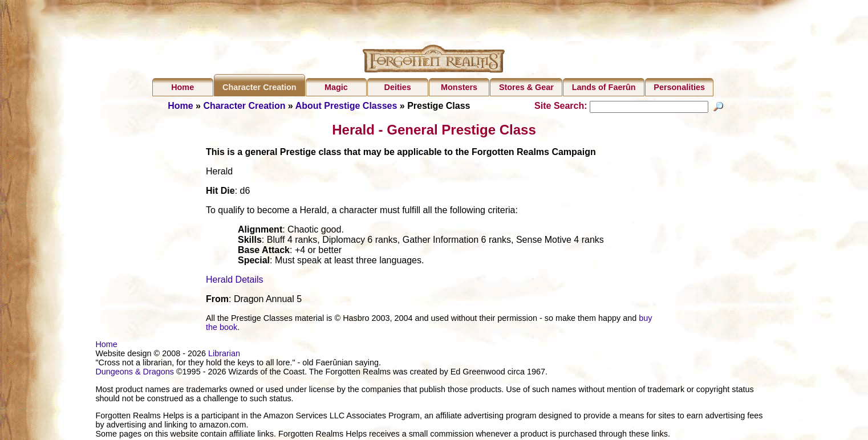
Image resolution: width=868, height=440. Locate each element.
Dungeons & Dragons (135, 373)
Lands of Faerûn (604, 87)
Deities (398, 87)
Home (182, 87)
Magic (336, 87)
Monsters (459, 87)
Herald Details (234, 281)
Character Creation (259, 87)
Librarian (224, 355)
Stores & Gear (526, 87)
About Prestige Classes (346, 106)
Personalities (679, 87)
